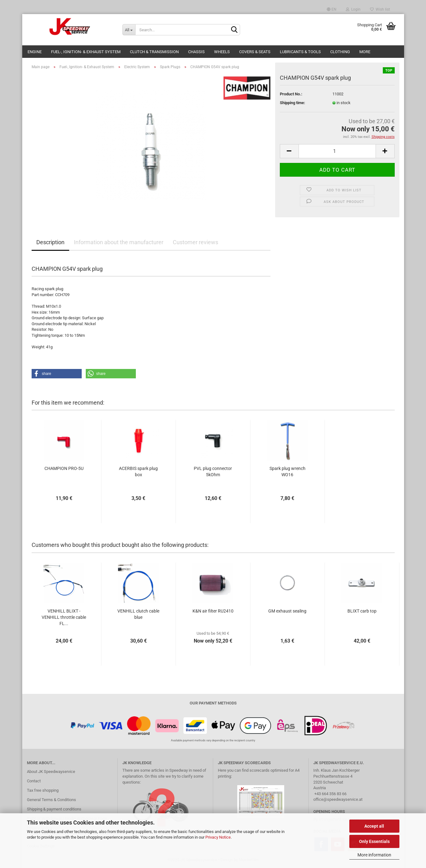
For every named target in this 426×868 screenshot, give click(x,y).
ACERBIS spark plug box (138, 472)
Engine (35, 52)
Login (353, 9)
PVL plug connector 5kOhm (213, 472)
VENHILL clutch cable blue (138, 614)
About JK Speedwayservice (51, 772)
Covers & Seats (255, 52)
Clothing (340, 52)
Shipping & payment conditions (54, 809)
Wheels (222, 52)
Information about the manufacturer (119, 242)
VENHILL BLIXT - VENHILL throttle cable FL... (64, 617)
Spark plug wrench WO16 (287, 472)
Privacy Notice (218, 837)
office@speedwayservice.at (338, 799)
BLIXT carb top (362, 611)
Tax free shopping (43, 790)
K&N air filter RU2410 (213, 611)
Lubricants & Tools (300, 52)
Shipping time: (293, 103)
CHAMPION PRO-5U (64, 468)
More (365, 52)
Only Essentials (374, 841)
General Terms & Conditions (51, 800)
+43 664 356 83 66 (330, 794)
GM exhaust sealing (287, 611)
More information (374, 855)
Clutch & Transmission (154, 52)
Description (50, 242)
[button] (57, 374)
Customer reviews (195, 242)
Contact (34, 781)
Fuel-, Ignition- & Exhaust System (86, 52)
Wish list (380, 9)
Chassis (196, 52)
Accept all (374, 826)
